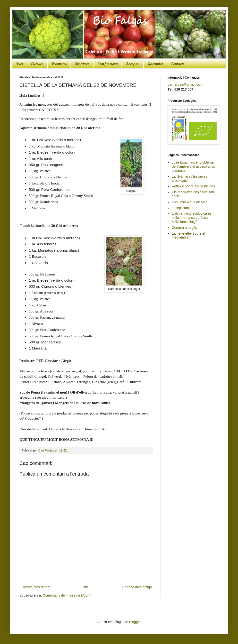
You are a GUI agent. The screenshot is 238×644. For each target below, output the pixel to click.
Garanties (155, 64)
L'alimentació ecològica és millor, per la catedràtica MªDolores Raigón (192, 218)
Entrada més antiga (137, 587)
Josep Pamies (183, 208)
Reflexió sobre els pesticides (193, 186)
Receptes (133, 64)
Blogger (135, 622)
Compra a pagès (185, 228)
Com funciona (107, 64)
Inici (19, 64)
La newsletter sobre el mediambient (189, 235)
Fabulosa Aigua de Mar (189, 202)
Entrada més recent (35, 587)
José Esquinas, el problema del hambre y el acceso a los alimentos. (193, 166)
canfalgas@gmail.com (185, 84)
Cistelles (37, 64)
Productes (59, 64)
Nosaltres (82, 64)
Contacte (178, 64)
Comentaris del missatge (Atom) (67, 595)
